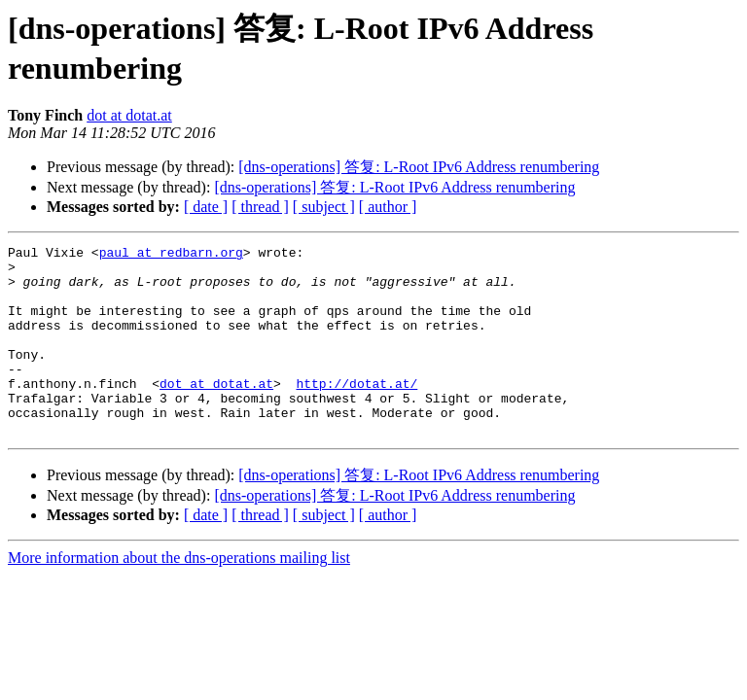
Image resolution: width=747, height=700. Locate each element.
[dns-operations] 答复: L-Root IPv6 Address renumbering (419, 167)
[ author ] (388, 207)
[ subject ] (324, 207)
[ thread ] (260, 207)
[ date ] (206, 207)
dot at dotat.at (129, 115)
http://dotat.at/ (356, 412)
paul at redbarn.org (171, 255)
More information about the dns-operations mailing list (179, 595)
